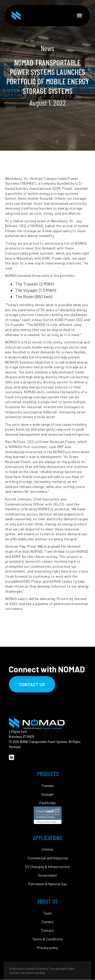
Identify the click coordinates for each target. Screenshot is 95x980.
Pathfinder (48, 803)
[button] (79, 16)
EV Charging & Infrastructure (48, 867)
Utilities (48, 849)
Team (48, 913)
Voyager (48, 794)
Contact (48, 930)
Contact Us (32, 684)
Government (48, 875)
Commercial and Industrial (48, 858)
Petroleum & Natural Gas (48, 884)
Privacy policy (48, 948)
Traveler (48, 786)
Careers (48, 922)
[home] (16, 16)
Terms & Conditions (48, 939)
